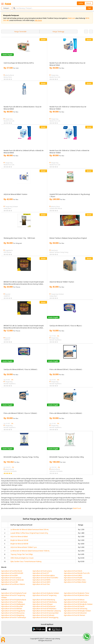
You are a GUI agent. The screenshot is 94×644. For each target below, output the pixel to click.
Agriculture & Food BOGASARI (12, 573)
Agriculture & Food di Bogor (43, 604)
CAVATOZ (7, 296)
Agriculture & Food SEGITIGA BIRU (45, 578)
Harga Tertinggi (58, 32)
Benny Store (8, 77)
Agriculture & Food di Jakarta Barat (14, 600)
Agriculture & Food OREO (73, 575)
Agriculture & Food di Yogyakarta (13, 611)
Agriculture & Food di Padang (12, 602)
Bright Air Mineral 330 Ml (19, 540)
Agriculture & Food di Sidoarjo (43, 615)
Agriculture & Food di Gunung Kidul (45, 613)
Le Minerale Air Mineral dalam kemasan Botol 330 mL (30, 529)
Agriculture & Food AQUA (73, 571)
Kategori (6, 8)
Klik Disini (38, 20)
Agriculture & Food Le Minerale (12, 580)
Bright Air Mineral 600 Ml (19, 544)
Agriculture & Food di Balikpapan (13, 604)
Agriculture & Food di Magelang (13, 615)
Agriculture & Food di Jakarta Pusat (14, 593)
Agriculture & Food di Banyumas (13, 613)
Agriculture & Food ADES (41, 582)
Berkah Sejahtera (55, 340)
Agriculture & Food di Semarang (76, 608)
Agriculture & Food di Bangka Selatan (77, 611)
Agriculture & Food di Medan (12, 608)
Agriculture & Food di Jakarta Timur (77, 593)
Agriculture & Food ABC (10, 582)
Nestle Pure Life (55, 77)
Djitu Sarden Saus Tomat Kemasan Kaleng (26, 561)
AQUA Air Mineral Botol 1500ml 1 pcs (24, 547)
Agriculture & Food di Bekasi (74, 600)
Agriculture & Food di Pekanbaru (44, 608)
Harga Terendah (20, 32)
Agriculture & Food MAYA (41, 580)
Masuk (89, 3)
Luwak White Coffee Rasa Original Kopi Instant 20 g (29, 533)
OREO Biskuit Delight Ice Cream (22, 558)
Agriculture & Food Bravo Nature (13, 584)
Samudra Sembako (10, 471)
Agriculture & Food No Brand (12, 571)
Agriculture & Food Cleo (41, 584)
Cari (89, 8)
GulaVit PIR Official (56, 208)
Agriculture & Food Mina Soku (75, 580)
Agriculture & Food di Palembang (45, 602)
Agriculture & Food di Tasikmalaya (14, 617)
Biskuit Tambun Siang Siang (59, 252)
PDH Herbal (8, 252)
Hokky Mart (7, 208)
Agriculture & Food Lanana (42, 571)
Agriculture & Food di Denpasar (44, 606)
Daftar (81, 3)
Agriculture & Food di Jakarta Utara (76, 595)
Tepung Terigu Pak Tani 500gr (22, 554)
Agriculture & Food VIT (41, 573)
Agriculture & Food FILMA (73, 578)
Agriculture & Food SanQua (11, 578)
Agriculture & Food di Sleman (74, 615)
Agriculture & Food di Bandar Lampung (47, 611)
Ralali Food (77, 508)
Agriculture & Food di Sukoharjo (76, 602)
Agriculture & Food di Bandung (44, 600)
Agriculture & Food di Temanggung (45, 617)
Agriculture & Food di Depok (74, 606)
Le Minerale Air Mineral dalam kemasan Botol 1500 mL (30, 551)
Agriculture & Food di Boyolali (12, 606)
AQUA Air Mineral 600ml (19, 536)
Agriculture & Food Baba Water (75, 582)
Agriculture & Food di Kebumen (75, 613)
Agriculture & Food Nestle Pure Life (77, 573)
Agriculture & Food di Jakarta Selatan (46, 593)
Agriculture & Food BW (9, 575)
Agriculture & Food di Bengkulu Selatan (78, 604)
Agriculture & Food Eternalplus (44, 575)
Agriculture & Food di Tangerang (44, 595)
